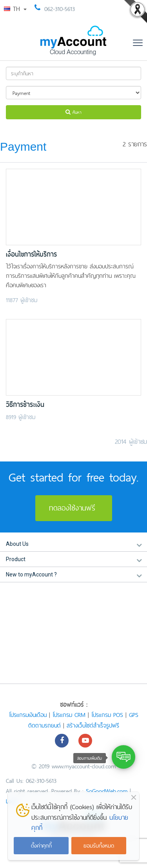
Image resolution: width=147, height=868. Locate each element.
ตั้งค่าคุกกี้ (41, 846)
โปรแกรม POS (107, 715)
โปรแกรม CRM (69, 715)
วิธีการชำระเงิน (25, 405)
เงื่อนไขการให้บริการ (31, 254)
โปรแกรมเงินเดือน (28, 715)
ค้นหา (73, 112)
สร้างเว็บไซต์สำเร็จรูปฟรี (93, 725)
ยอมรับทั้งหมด (99, 846)
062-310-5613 (60, 9)
